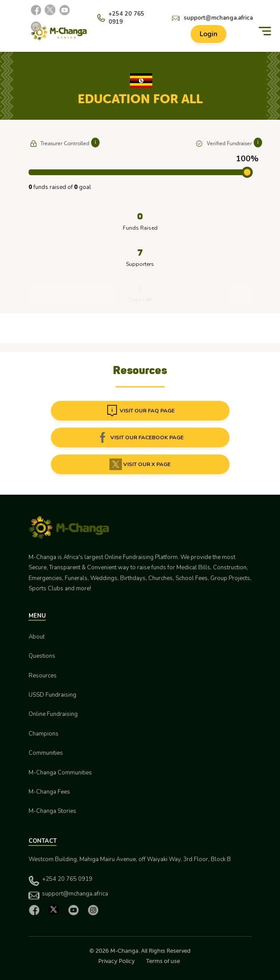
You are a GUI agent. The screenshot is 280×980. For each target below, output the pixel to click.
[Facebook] (36, 10)
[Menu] (265, 31)
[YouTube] (64, 10)
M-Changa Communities (60, 773)
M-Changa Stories (52, 811)
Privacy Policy (117, 961)
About (37, 637)
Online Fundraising (53, 714)
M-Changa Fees (49, 792)
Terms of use (163, 961)
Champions (44, 734)
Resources (43, 676)
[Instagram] (36, 26)
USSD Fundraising (52, 695)
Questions (42, 656)
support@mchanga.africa (218, 18)
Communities (46, 753)
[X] (50, 10)
